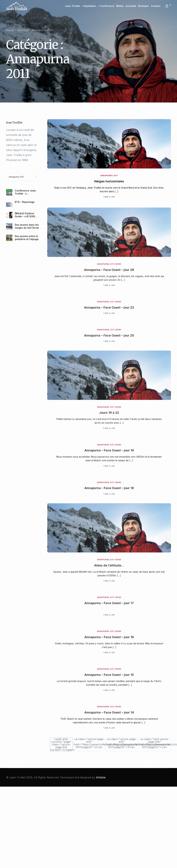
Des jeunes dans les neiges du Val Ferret (27, 283)
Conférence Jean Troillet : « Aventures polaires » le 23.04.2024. (26, 249)
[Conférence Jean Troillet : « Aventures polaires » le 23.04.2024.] (9, 249)
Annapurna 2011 (109, 177)
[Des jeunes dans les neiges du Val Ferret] (9, 283)
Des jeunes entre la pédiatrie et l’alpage (27, 294)
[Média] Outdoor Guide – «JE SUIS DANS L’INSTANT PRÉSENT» (25, 272)
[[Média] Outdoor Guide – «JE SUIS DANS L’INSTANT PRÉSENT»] (9, 272)
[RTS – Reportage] (9, 260)
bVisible (101, 777)
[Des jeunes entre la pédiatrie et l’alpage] (9, 295)
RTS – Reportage (25, 259)
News (118, 321)
